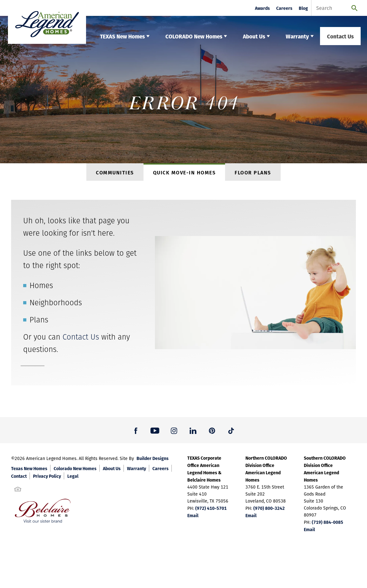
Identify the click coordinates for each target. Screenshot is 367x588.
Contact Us (340, 36)
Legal (73, 478)
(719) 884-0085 (327, 524)
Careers (284, 8)
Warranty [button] (297, 36)
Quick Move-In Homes (184, 174)
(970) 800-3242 (269, 510)
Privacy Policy (47, 478)
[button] (136, 432)
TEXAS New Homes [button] (122, 36)
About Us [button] (254, 36)
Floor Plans (253, 174)
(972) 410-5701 (211, 510)
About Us (112, 470)
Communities (115, 174)
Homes (41, 288)
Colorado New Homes (75, 470)
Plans (39, 322)
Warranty (137, 470)
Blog (303, 8)
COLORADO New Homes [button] (194, 36)
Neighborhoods (56, 305)
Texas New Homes (29, 470)
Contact (19, 478)
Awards (262, 8)
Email (193, 517)
